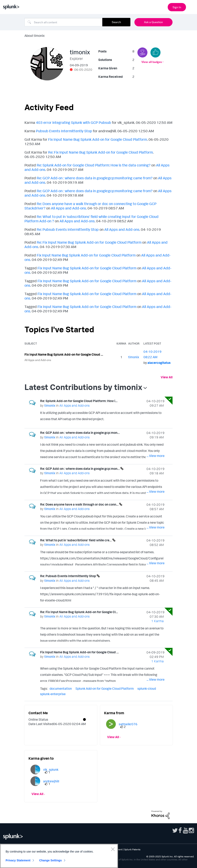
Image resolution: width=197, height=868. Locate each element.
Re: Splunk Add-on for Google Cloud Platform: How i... (79, 401)
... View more (156, 420)
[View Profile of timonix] (134, 357)
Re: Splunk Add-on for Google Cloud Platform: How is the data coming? (94, 165)
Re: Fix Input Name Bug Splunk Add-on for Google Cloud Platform (101, 152)
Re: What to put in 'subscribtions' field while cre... (76, 540)
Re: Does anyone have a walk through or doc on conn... (80, 504)
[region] (59, 856)
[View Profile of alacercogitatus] (159, 363)
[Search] (63, 22)
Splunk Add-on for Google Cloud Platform (105, 688)
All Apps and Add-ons (69, 208)
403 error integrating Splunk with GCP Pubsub (74, 122)
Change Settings (50, 860)
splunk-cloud (147, 688)
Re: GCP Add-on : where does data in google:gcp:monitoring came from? (95, 178)
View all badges (152, 62)
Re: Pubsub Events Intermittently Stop (68, 229)
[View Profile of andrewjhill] (51, 781)
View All (167, 377)
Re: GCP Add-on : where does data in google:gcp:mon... (80, 433)
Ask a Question (153, 22)
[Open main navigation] (192, 7)
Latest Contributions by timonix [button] (83, 387)
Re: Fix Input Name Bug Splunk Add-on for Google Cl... (79, 612)
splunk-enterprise (53, 694)
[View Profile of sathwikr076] (128, 724)
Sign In (177, 7)
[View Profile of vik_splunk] (51, 770)
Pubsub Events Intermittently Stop (64, 131)
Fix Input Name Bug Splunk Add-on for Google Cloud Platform (98, 139)
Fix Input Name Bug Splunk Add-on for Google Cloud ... (64, 354)
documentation (61, 688)
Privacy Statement (18, 860)
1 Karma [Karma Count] (157, 621)
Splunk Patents (132, 849)
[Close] (113, 849)
